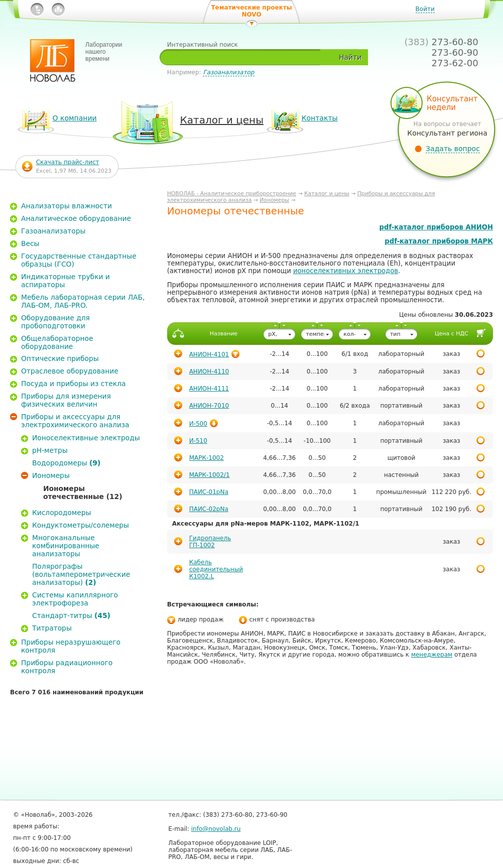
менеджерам (432, 655)
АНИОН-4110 (209, 371)
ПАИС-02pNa (209, 509)
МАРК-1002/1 (210, 475)
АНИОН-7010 (209, 406)
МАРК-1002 (207, 458)
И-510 (198, 441)
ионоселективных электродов (346, 271)
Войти (425, 9)
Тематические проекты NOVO (251, 11)
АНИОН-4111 (209, 389)
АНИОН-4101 (209, 354)
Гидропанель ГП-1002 (210, 542)
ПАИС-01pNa (209, 492)
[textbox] (244, 57)
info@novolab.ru (216, 829)
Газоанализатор (228, 72)
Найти (350, 57)
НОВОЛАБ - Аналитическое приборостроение (232, 194)
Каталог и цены (327, 194)
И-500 (198, 424)
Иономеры (274, 200)
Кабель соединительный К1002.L (216, 569)
